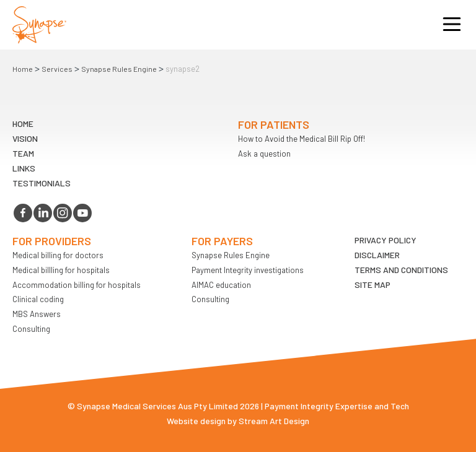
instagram (63, 213)
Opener (452, 25)
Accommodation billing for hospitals (77, 285)
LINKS (24, 168)
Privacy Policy (386, 240)
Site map (372, 285)
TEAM (23, 153)
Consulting (31, 329)
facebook (23, 213)
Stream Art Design (274, 421)
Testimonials (42, 183)
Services (57, 69)
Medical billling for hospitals (61, 270)
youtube (82, 213)
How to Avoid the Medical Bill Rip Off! (302, 139)
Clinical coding (38, 299)
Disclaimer (377, 255)
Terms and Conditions (401, 270)
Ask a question (264, 154)
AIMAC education (221, 285)
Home (23, 69)
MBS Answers (37, 314)
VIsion (25, 138)
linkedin (43, 213)
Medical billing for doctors (58, 255)
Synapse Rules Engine (119, 69)
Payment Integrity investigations (248, 270)
